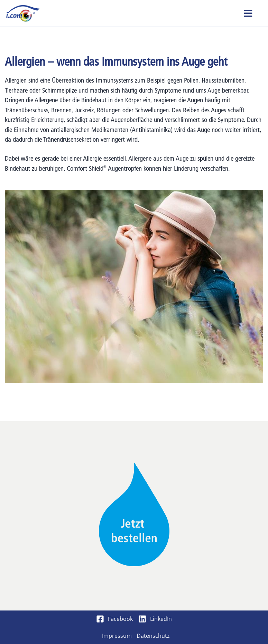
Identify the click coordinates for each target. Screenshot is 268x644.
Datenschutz (153, 636)
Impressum (117, 636)
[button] (248, 13)
